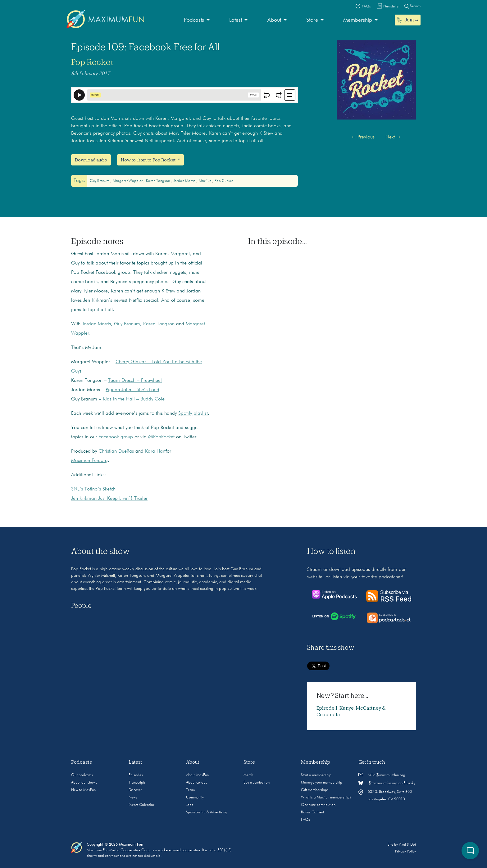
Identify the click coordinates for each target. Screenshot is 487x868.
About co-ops (197, 783)
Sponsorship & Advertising (207, 812)
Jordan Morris (185, 181)
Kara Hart (155, 451)
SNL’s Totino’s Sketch (93, 489)
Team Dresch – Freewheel (135, 381)
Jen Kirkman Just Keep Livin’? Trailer (109, 499)
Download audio (91, 160)
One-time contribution (318, 805)
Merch (248, 775)
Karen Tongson (158, 181)
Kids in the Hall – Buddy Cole (134, 399)
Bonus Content (312, 812)
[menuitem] (197, 20)
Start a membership (316, 775)
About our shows (84, 783)
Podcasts (194, 20)
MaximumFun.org (89, 461)
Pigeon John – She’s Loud (132, 390)
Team (190, 790)
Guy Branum (100, 181)
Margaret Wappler (128, 181)
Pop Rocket (92, 62)
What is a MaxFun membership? (326, 798)
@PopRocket (161, 437)
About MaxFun (197, 775)
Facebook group (116, 437)
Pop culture (224, 181)
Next (393, 137)
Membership (358, 20)
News (133, 798)
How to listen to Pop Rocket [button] (149, 160)
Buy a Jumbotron (257, 783)
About (274, 20)
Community (195, 798)
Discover (135, 790)
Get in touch (372, 762)
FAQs (305, 820)
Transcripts (137, 783)
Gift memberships (315, 790)
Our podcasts (82, 775)
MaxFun (205, 181)
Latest (236, 20)
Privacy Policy (405, 852)
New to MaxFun (83, 790)
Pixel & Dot (407, 845)
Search (412, 6)
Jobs (190, 805)
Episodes (136, 775)
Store (312, 20)
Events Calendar (141, 805)
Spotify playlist (193, 414)
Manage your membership (322, 783)
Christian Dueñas (116, 451)
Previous (363, 137)
